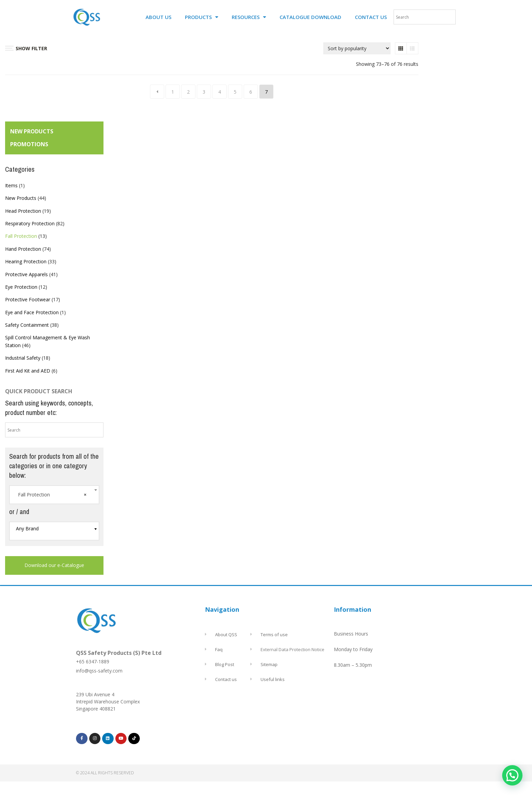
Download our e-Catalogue (54, 565)
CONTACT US (371, 17)
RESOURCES (249, 17)
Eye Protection (21, 287)
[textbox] (54, 529)
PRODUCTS (202, 17)
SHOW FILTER (26, 48)
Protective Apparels (26, 274)
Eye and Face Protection (32, 312)
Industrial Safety (23, 358)
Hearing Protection (26, 261)
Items (11, 185)
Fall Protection (21, 236)
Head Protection (23, 211)
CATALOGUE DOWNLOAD (310, 17)
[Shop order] (357, 48)
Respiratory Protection (30, 223)
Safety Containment (27, 325)
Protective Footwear (28, 299)
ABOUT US (158, 17)
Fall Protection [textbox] (52, 495)
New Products (21, 198)
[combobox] (54, 495)
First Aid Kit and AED (28, 371)
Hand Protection (23, 249)
